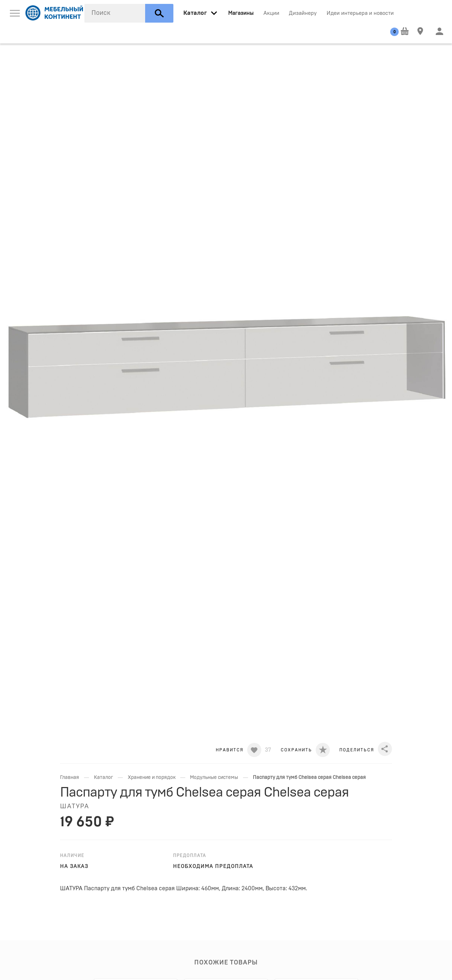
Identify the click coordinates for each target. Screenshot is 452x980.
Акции (271, 13)
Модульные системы (214, 777)
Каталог (103, 777)
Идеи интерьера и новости (360, 13)
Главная (70, 777)
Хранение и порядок (152, 777)
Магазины (241, 13)
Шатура (75, 806)
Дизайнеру (303, 13)
